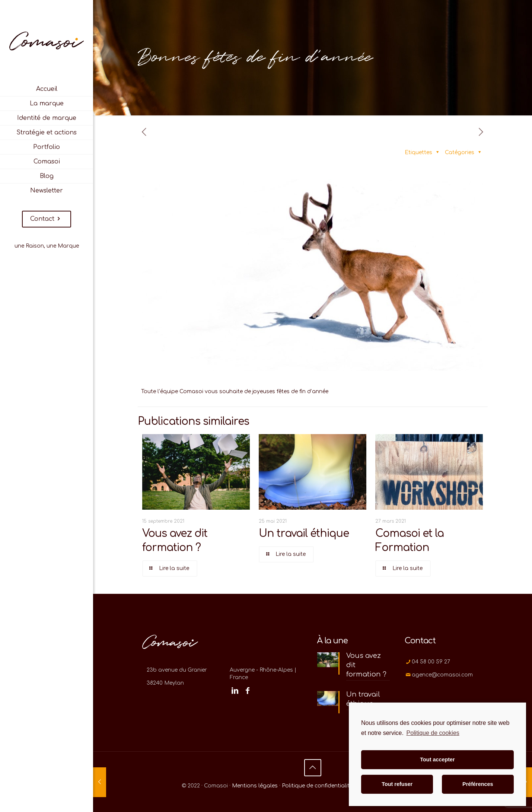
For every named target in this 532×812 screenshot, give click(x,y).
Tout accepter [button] (437, 760)
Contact (46, 219)
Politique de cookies (433, 733)
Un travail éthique (304, 534)
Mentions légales (255, 786)
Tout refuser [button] (397, 784)
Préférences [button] (478, 784)
